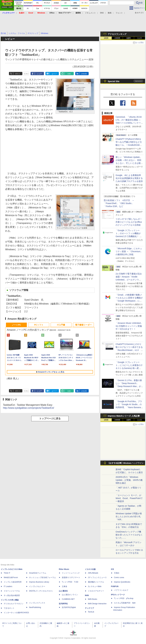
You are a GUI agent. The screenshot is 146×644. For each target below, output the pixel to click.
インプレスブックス (37, 603)
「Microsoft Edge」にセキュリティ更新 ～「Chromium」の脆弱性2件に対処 (129, 251)
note (69, 74)
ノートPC (16, 325)
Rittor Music (64, 569)
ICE (112, 569)
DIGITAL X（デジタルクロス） (41, 591)
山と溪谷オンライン (70, 595)
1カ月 (140, 38)
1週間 (128, 38)
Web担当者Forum (11, 577)
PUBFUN (115, 586)
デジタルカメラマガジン (14, 604)
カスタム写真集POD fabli (125, 603)
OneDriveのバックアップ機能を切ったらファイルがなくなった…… (129, 535)
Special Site (114, 81)
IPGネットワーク (118, 595)
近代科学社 (63, 604)
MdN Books (93, 599)
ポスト (18, 74)
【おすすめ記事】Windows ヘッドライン (126, 463)
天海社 (117, 573)
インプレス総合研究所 (13, 582)
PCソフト (39, 325)
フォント (119, 13)
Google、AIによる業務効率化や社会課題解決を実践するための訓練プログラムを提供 (129, 178)
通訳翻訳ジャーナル (96, 582)
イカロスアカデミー (96, 591)
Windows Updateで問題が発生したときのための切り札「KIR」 (129, 516)
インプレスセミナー (37, 586)
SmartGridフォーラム (38, 573)
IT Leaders (8, 586)
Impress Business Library (39, 582)
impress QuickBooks (122, 582)
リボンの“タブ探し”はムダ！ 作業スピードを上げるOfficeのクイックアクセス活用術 (129, 222)
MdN (87, 595)
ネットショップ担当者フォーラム (42, 577)
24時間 (117, 38)
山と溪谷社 (63, 591)
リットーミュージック (71, 573)
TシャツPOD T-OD (70, 582)
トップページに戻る (50, 418)
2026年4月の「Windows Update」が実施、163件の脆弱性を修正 (129, 480)
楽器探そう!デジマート (71, 577)
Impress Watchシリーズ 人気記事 (124, 416)
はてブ (54, 74)
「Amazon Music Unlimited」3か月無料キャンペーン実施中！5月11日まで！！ (129, 326)
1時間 (106, 38)
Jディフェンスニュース (97, 577)
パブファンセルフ (121, 590)
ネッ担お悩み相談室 (12, 595)
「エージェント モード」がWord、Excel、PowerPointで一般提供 (129, 498)
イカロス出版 (90, 569)
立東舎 (65, 586)
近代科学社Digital (69, 607)
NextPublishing (35, 607)
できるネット (9, 608)
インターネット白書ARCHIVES (16, 613)
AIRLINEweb (93, 573)
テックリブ (89, 608)
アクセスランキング (117, 34)
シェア (39, 74)
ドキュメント (90, 13)
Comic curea (119, 577)
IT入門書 (61, 325)
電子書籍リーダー (83, 325)
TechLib (91, 612)
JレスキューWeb (95, 586)
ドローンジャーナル (12, 591)
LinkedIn (84, 74)
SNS (102, 13)
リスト (26, 74)
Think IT (7, 573)
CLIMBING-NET (68, 599)
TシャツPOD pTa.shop (124, 598)
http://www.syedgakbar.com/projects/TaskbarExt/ (29, 408)
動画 (110, 13)
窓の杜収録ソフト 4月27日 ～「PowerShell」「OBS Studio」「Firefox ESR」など (119, 203)
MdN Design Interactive (97, 604)
